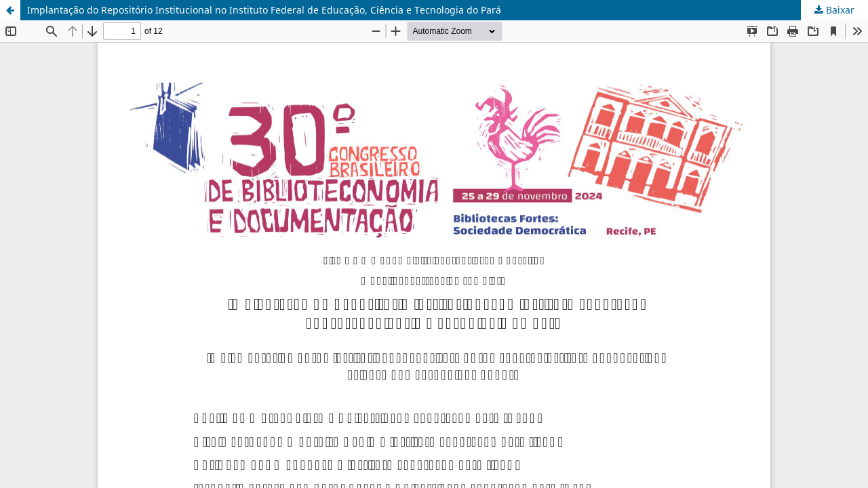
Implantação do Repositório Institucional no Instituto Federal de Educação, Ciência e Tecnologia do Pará (264, 10)
